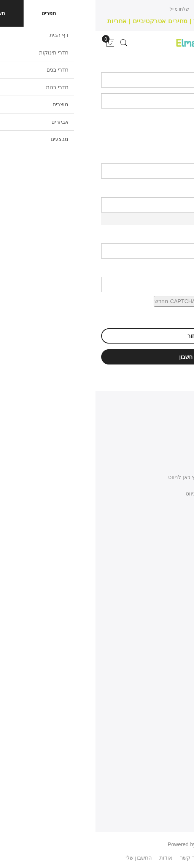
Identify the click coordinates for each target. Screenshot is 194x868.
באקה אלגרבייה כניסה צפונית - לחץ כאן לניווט (125, 477)
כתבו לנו (167, 510)
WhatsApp (148, 858)
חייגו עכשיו (110, 9)
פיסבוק (120, 858)
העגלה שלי (176, 758)
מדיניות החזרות (171, 651)
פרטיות (180, 772)
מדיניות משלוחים (169, 664)
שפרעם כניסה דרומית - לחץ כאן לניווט (134, 494)
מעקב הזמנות (172, 744)
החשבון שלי (175, 717)
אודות (182, 609)
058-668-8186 (159, 525)
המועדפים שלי (172, 731)
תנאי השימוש (174, 637)
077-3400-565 (159, 542)
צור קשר (178, 623)
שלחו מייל (84, 9)
